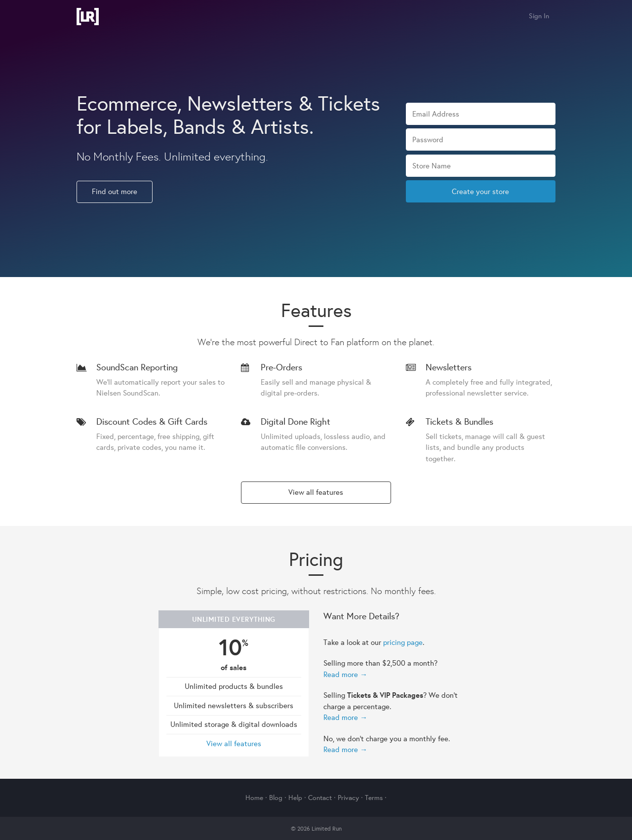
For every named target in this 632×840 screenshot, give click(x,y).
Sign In (539, 16)
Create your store (480, 191)
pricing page (403, 642)
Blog (276, 798)
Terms (374, 798)
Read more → (345, 674)
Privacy (348, 798)
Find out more (115, 191)
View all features (316, 492)
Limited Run (88, 17)
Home (254, 798)
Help (295, 798)
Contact (320, 798)
